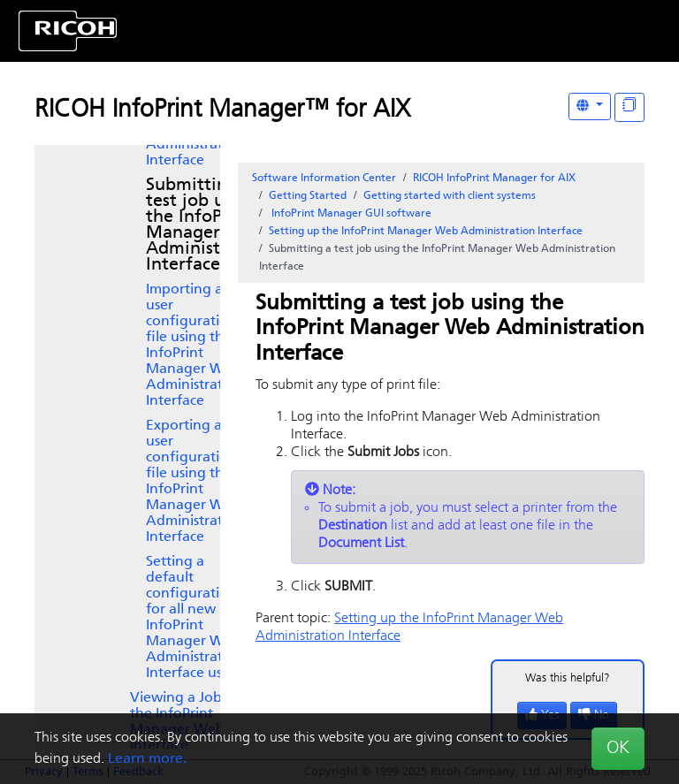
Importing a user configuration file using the (195, 346)
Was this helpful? (568, 678)
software (350, 214)
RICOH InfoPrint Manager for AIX (494, 179)
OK (618, 749)
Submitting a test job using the (208, 225)
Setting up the (426, 232)
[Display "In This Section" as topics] (629, 107)
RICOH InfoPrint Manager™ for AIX (222, 110)
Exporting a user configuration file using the (195, 482)
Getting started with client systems (450, 196)
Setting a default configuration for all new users (195, 618)
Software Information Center (324, 179)
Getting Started (308, 196)
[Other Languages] (590, 107)
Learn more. (147, 759)
